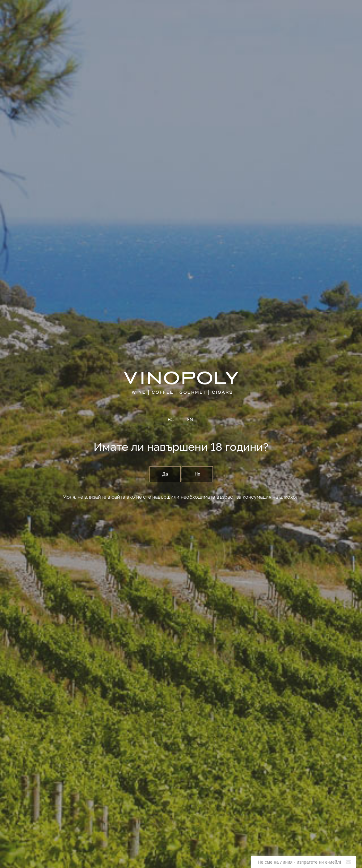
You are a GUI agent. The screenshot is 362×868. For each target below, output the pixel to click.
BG (171, 420)
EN (190, 420)
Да (165, 474)
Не (197, 474)
